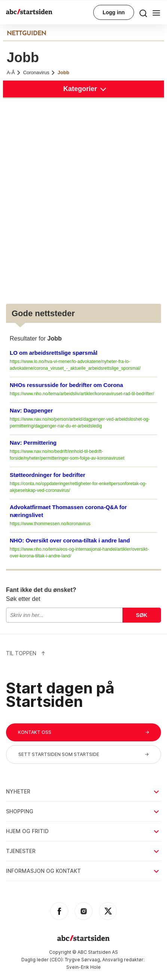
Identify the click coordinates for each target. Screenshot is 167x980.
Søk (142, 615)
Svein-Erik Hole (83, 967)
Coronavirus (39, 72)
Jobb (63, 72)
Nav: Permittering (33, 443)
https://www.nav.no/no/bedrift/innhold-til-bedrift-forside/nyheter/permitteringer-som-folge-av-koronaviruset (67, 455)
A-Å (14, 72)
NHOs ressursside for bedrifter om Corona (66, 385)
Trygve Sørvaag (82, 960)
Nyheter (83, 791)
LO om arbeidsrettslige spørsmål (54, 353)
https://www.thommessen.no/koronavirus (50, 524)
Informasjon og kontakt (83, 871)
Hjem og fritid (83, 831)
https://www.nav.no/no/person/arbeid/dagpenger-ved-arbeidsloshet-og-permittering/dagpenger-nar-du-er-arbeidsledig (80, 423)
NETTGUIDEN (26, 34)
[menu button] (143, 13)
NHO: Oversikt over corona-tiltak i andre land (70, 540)
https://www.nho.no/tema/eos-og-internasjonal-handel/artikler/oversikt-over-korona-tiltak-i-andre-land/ (79, 553)
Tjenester (83, 851)
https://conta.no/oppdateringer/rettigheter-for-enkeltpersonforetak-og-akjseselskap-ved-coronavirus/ (78, 487)
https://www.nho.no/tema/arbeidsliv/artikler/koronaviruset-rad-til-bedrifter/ (82, 394)
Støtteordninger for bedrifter (48, 475)
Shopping (83, 811)
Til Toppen (26, 653)
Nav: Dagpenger (31, 410)
